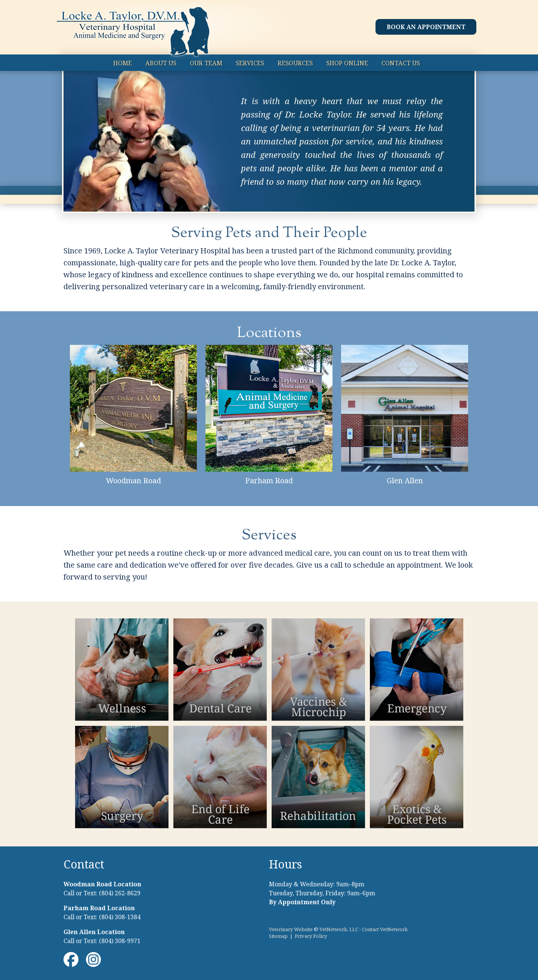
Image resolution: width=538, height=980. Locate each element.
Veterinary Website (291, 929)
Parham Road (269, 480)
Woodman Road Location (102, 884)
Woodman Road (133, 480)
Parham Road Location (99, 908)
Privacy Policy (311, 936)
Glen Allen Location (94, 932)
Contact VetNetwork (385, 929)
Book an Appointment (426, 27)
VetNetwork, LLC (339, 929)
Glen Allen (405, 480)
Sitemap (278, 936)
